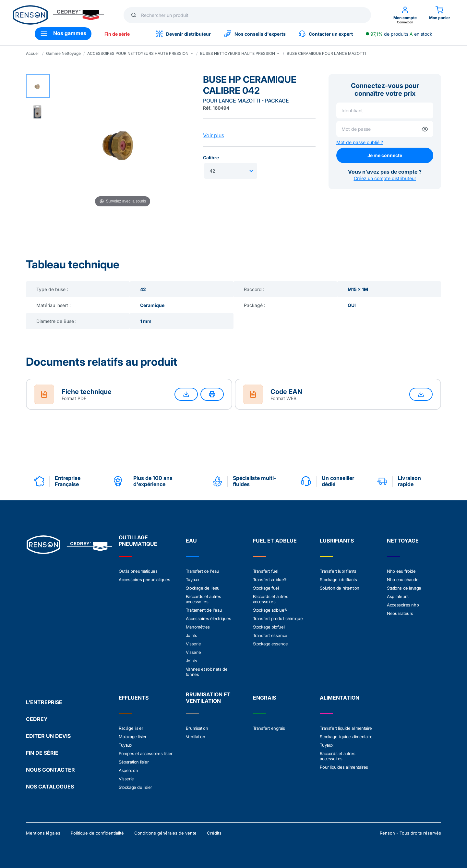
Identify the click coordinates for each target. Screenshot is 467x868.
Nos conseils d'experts (255, 34)
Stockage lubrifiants (338, 580)
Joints (192, 635)
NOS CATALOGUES (50, 787)
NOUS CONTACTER (50, 770)
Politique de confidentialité (97, 833)
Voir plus (214, 135)
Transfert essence (270, 635)
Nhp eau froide (401, 571)
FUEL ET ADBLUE (275, 541)
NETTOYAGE (403, 541)
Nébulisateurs (400, 613)
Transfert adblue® (270, 580)
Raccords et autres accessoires (204, 599)
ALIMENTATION (340, 698)
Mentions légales (43, 833)
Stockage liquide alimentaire (346, 737)
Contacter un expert (326, 34)
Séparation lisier (134, 762)
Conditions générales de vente (165, 833)
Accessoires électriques (209, 618)
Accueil (33, 53)
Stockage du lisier (135, 787)
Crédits (214, 833)
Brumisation (197, 728)
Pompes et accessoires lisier (146, 753)
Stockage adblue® (270, 610)
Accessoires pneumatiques (144, 580)
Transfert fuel (266, 571)
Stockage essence (270, 644)
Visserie (193, 644)
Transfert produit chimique (278, 618)
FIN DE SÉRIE (42, 753)
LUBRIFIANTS (337, 541)
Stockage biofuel (269, 627)
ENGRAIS (264, 698)
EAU (191, 541)
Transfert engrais (269, 728)
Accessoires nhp (403, 605)
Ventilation (196, 737)
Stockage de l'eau (203, 588)
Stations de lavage (404, 588)
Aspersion (128, 770)
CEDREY (37, 719)
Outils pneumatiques (138, 571)
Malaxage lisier (133, 737)
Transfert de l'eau (203, 571)
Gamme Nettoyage (63, 53)
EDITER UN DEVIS (48, 736)
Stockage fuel (266, 588)
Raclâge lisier (131, 728)
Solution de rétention (340, 588)
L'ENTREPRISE (44, 702)
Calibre (211, 158)
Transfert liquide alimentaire (346, 728)
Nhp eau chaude (403, 580)
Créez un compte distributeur (385, 178)
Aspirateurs (398, 596)
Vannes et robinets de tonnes (207, 672)
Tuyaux (193, 580)
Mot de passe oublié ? (360, 142)
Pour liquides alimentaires (344, 767)
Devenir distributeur (183, 34)
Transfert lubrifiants (338, 571)
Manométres (198, 627)
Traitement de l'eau (204, 610)
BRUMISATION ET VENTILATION (208, 698)
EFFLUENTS (134, 698)
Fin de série (117, 34)
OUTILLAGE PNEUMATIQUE (138, 541)
